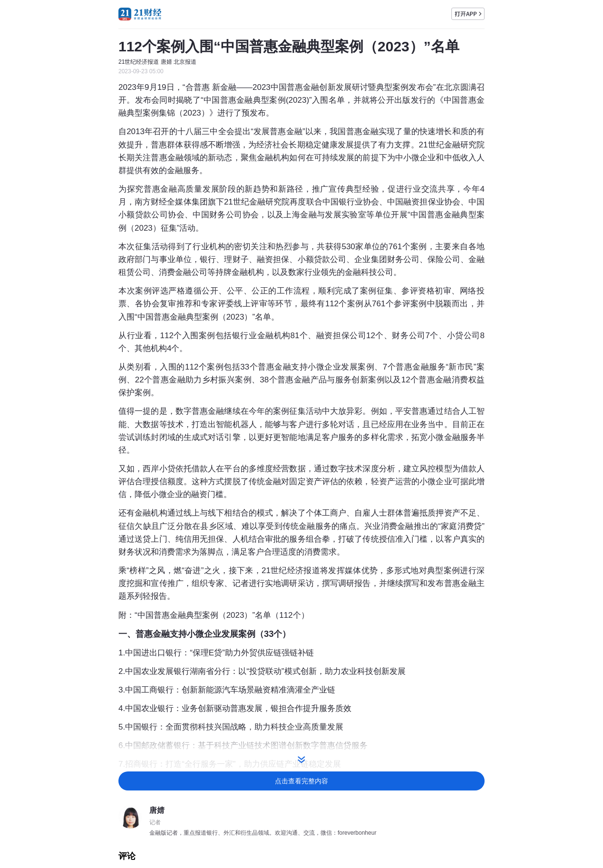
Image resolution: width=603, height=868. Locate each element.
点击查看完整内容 (301, 781)
